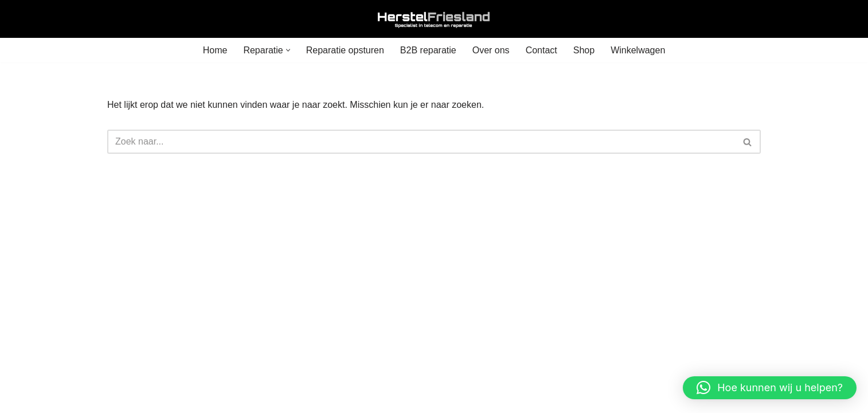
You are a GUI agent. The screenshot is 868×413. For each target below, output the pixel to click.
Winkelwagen (638, 50)
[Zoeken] (421, 142)
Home (215, 50)
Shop (584, 50)
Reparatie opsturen (345, 50)
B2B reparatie (428, 50)
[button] (288, 50)
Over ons (491, 50)
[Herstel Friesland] (434, 19)
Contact (541, 50)
